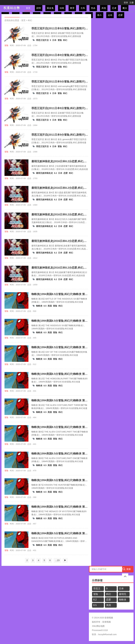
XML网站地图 (98, 626)
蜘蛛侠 (39, 306)
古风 (83, 8)
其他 (104, 8)
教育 (72, 8)
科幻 (30, 20)
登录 (126, 3)
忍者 (114, 8)
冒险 (60, 40)
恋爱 (120, 15)
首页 (28, 8)
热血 (93, 8)
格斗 (100, 15)
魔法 (125, 8)
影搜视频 (107, 622)
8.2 (55, 173)
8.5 (45, 306)
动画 (62, 8)
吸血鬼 (50, 8)
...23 (57, 560)
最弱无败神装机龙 (44, 173)
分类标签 (97, 580)
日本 (54, 40)
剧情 (39, 8)
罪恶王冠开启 (42, 40)
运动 (110, 15)
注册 (132, 3)
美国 (50, 306)
